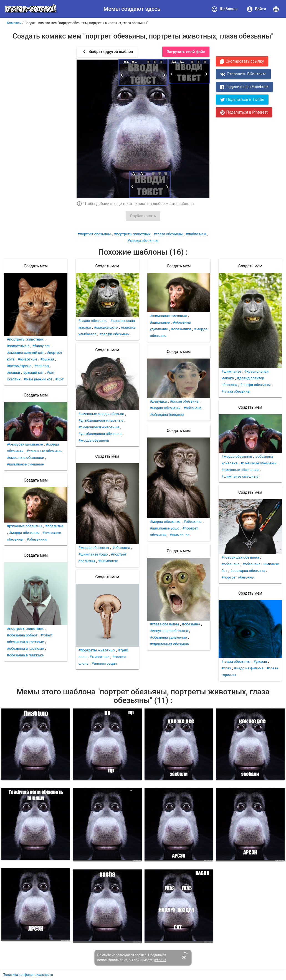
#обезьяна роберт (22, 635)
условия (160, 960)
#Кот (60, 379)
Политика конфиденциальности (28, 975)
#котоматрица (19, 366)
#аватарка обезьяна (247, 571)
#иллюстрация (104, 663)
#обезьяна (54, 526)
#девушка (159, 401)
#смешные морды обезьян (101, 414)
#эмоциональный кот (25, 353)
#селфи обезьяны (114, 334)
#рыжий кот (33, 373)
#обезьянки (37, 539)
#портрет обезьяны (94, 234)
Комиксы (14, 23)
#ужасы (260, 662)
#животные (27, 359)
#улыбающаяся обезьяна (100, 434)
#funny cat (41, 346)
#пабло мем (196, 234)
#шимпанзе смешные (25, 464)
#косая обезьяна (184, 401)
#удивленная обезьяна (169, 644)
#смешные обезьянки (26, 458)
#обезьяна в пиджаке (25, 655)
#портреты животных (132, 234)
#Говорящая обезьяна (240, 557)
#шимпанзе (108, 561)
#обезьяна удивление (169, 637)
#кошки (13, 373)
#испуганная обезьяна (169, 631)
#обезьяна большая (167, 415)
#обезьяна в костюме (25, 648)
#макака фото (106, 327)
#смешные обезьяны (45, 451)
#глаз (226, 668)
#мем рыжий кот (38, 379)
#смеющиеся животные (99, 427)
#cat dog (41, 366)
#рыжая (47, 359)
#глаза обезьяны (168, 234)
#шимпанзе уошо (93, 554)
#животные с (18, 346)
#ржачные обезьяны (25, 526)
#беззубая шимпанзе (25, 444)
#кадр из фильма (249, 668)
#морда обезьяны (143, 241)
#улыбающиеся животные (101, 420)
